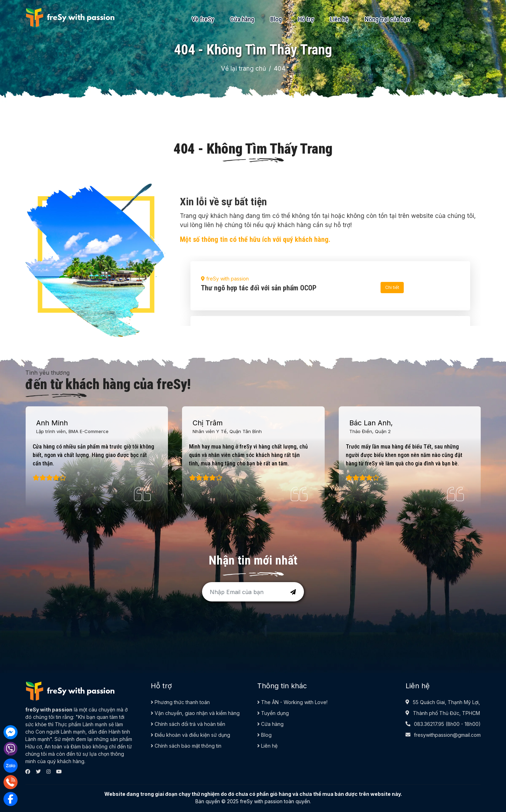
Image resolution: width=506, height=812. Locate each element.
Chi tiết (392, 287)
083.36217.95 (429, 724)
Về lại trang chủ (244, 69)
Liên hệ (339, 19)
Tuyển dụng (273, 713)
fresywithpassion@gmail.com (447, 735)
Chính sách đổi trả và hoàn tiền (188, 724)
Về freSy (203, 19)
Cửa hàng (242, 19)
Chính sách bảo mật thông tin (186, 746)
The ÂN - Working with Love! (292, 702)
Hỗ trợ (306, 19)
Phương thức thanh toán (180, 702)
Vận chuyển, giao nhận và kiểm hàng (195, 713)
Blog (276, 19)
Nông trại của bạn (387, 19)
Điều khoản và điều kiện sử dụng (190, 735)
